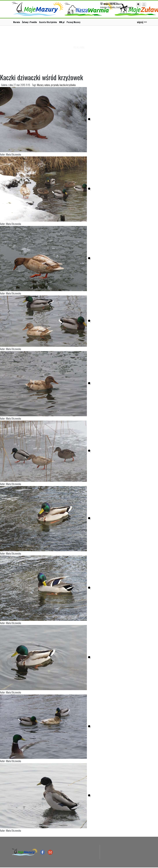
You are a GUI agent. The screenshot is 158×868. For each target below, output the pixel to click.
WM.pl (62, 22)
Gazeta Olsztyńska (48, 22)
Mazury (40, 85)
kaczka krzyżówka (68, 85)
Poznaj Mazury (73, 22)
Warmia (17, 22)
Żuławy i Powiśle (29, 22)
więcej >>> (142, 22)
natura (47, 85)
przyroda (55, 85)
